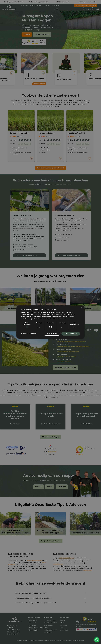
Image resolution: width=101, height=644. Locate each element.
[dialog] (50, 322)
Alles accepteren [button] (71, 334)
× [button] (82, 307)
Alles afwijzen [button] (52, 334)
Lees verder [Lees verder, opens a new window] (68, 319)
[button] (29, 334)
